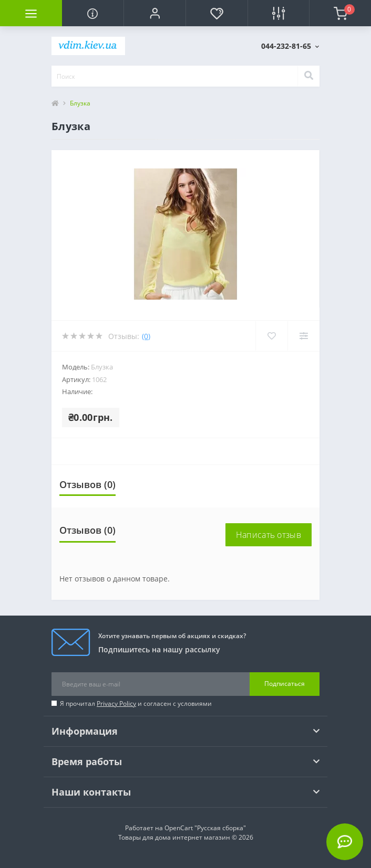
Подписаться (285, 684)
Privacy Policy (116, 703)
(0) (146, 336)
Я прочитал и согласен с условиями (136, 703)
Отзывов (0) (87, 484)
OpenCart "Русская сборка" (205, 828)
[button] (154, 13)
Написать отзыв (269, 535)
